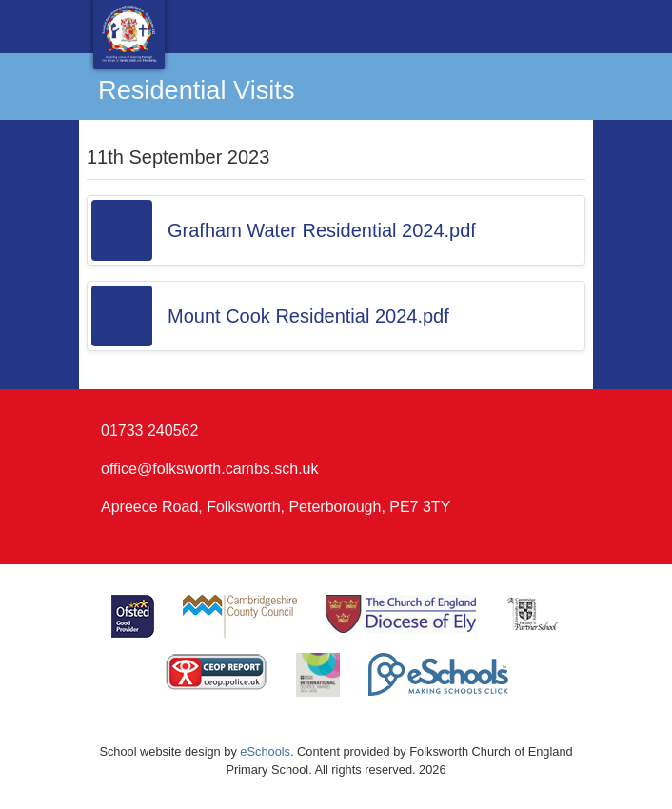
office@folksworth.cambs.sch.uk (209, 469)
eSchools (265, 751)
